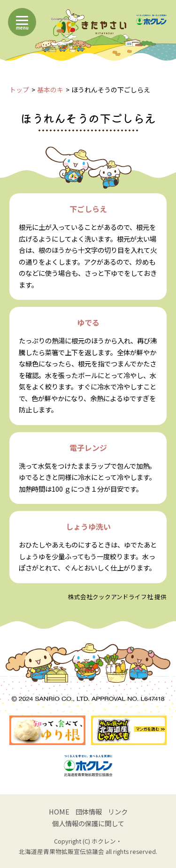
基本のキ (50, 90)
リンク (118, 811)
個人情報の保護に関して (88, 823)
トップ (19, 90)
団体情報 (89, 811)
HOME (59, 811)
